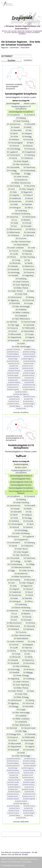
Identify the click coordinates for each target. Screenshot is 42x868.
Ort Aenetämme (21, 180)
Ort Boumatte (30, 186)
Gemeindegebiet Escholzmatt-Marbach (21, 492)
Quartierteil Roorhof (13, 387)
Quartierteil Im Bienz (30, 349)
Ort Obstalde (13, 266)
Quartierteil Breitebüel (29, 361)
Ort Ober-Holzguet (26, 189)
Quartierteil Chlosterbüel (13, 349)
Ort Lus (14, 220)
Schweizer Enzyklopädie (21, 852)
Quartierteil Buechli (14, 399)
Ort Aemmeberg (14, 186)
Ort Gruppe (28, 303)
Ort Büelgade (28, 251)
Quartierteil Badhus (28, 401)
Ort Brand (29, 198)
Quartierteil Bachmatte (29, 385)
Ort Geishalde (29, 325)
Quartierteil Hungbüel (29, 373)
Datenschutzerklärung (11, 862)
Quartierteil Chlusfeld (13, 373)
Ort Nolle (30, 291)
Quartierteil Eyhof (13, 380)
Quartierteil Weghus (15, 406)
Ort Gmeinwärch (14, 155)
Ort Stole (13, 192)
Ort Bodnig (30, 297)
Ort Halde (14, 204)
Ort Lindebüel (21, 309)
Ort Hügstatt (14, 195)
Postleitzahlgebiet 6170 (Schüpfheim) (21, 108)
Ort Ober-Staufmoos (21, 164)
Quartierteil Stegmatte (29, 389)
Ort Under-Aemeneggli (21, 347)
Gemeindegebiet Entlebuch (21, 476)
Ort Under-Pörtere (15, 291)
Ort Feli (27, 260)
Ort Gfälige (16, 174)
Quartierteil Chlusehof (14, 371)
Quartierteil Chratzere (13, 404)
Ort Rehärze (30, 229)
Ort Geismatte (29, 232)
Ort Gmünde (28, 140)
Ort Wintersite (15, 263)
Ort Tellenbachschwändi (21, 567)
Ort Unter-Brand (21, 549)
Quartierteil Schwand (29, 397)
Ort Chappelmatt (29, 152)
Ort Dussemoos (15, 201)
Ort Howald (15, 127)
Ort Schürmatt (28, 300)
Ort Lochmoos (29, 340)
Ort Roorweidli (13, 340)
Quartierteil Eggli (13, 359)
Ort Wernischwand (14, 229)
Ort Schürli (13, 331)
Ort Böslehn (26, 220)
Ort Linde (31, 248)
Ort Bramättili (30, 124)
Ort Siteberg (21, 118)
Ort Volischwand (29, 217)
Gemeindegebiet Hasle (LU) (21, 482)
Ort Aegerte (30, 337)
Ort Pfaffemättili (28, 328)
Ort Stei (29, 130)
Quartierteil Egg (28, 406)
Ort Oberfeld (27, 204)
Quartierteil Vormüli (27, 366)
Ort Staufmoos (29, 167)
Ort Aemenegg (14, 272)
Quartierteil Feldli (21, 408)
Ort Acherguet (15, 208)
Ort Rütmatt (14, 146)
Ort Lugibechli (12, 152)
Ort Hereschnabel (28, 322)
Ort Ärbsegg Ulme (13, 734)
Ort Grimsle (27, 223)
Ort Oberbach (29, 235)
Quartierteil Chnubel (14, 363)
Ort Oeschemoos (14, 124)
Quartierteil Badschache (13, 356)
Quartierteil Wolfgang (13, 354)
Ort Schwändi (29, 115)
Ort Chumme (21, 238)
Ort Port (14, 226)
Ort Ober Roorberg (27, 257)
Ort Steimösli (12, 322)
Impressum (12, 859)
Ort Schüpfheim (14, 115)
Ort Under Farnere (21, 177)
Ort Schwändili (13, 269)
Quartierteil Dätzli (29, 382)
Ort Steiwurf (28, 195)
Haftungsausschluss (28, 859)
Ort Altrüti (29, 201)
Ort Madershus (28, 266)
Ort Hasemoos (12, 217)
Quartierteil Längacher (14, 382)
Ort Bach (30, 143)
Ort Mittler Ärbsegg (21, 697)
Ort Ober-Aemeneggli (21, 306)
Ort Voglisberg (28, 275)
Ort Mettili (27, 127)
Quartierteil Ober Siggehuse (21, 394)
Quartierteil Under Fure (28, 387)
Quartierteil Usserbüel (13, 389)
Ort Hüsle (14, 136)
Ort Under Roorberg (21, 121)
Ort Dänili (14, 133)
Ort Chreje (16, 260)
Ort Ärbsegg (13, 706)
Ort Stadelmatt (15, 198)
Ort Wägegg (28, 672)
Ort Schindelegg (14, 149)
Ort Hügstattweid (14, 337)
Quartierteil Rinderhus (29, 375)
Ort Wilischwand (13, 232)
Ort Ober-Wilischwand (21, 319)
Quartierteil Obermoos (13, 385)
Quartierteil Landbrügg (29, 352)
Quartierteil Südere (29, 363)
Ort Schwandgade (15, 143)
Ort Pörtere (12, 257)
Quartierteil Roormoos (13, 352)
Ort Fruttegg (12, 171)
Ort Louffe (14, 254)
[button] (11, 60)
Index (3, 859)
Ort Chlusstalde (13, 167)
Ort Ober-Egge (13, 325)
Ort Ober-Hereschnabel (21, 242)
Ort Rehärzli (28, 146)
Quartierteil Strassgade (13, 397)
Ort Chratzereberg (28, 171)
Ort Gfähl (28, 561)
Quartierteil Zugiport (13, 375)
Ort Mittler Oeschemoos (21, 183)
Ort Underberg (21, 211)
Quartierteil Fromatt (14, 401)
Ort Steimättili (16, 130)
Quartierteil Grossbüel (21, 392)
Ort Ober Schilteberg (21, 666)
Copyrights (27, 862)
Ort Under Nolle (21, 294)
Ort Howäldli (13, 275)
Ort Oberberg (30, 155)
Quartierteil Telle (28, 399)
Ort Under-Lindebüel (15, 248)
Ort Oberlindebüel (21, 245)
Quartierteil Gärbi (29, 378)
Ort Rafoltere (14, 140)
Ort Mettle (29, 263)
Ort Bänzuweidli (15, 334)
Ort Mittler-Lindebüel (21, 313)
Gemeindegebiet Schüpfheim (21, 112)
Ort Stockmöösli (27, 331)
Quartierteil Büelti (29, 371)
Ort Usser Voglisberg (21, 285)
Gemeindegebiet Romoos (21, 485)
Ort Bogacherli (26, 192)
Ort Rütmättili (15, 303)
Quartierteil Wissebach (13, 361)
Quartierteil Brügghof (29, 404)
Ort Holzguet (27, 133)
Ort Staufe (13, 158)
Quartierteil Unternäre (28, 380)
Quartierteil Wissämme (14, 378)
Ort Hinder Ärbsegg (21, 675)
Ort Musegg (27, 136)
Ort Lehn (12, 189)
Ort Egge (27, 174)
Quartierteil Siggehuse (28, 359)
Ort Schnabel (26, 226)
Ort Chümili (14, 251)
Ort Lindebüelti (21, 316)
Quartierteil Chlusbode (29, 354)
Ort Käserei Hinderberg (21, 214)
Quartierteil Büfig (13, 368)
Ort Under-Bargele (21, 161)
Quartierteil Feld (14, 366)
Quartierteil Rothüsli (28, 368)
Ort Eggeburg (13, 300)
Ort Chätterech (27, 158)
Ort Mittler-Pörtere (21, 288)
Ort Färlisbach (13, 235)
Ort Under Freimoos (21, 282)
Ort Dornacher (29, 269)
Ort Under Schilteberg (21, 533)
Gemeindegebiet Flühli (21, 479)
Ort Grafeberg (21, 279)
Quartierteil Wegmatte (30, 356)
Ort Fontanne (30, 149)
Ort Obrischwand (15, 297)
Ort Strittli (21, 343)
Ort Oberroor (27, 254)
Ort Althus (29, 208)
